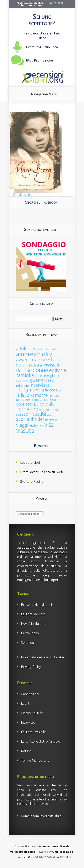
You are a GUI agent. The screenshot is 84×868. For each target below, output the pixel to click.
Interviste (28, 722)
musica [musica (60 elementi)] (55, 395)
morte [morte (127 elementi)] (41, 395)
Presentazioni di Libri (36, 605)
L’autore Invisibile (33, 732)
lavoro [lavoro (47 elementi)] (50, 390)
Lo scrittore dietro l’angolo (41, 741)
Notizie (26, 751)
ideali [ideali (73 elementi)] (49, 380)
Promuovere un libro (30, 3)
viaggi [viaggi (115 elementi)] (22, 425)
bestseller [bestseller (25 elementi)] (36, 365)
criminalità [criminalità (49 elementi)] (51, 365)
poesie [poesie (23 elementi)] (39, 400)
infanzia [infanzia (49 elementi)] (22, 385)
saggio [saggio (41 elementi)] (44, 410)
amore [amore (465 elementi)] (25, 354)
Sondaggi (28, 643)
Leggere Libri (30, 462)
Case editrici (30, 694)
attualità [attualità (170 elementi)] (43, 354)
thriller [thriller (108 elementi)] (37, 419)
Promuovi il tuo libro (42, 47)
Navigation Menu (44, 94)
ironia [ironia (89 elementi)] (39, 390)
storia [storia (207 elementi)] (23, 419)
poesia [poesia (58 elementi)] (28, 399)
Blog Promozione (40, 60)
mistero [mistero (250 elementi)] (25, 395)
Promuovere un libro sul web (42, 472)
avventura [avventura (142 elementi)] (27, 360)
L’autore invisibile (33, 614)
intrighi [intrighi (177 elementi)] (24, 390)
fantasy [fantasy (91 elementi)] (42, 375)
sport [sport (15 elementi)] (50, 415)
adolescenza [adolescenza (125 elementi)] (29, 348)
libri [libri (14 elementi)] (58, 391)
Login (20, 5)
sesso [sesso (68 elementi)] (55, 410)
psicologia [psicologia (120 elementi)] (44, 404)
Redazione (35, 5)
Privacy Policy (31, 667)
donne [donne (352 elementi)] (40, 370)
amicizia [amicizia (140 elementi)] (50, 348)
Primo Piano (30, 633)
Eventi (26, 703)
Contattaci (56, 3)
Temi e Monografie (35, 760)
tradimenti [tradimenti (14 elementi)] (51, 420)
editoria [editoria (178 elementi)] (58, 370)
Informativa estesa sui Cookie (43, 657)
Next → (32, 195)
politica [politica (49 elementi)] (50, 399)
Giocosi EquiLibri (33, 713)
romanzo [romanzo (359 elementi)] (27, 409)
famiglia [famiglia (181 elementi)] (25, 375)
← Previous (17, 195)
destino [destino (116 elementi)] (24, 370)
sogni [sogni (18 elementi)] (20, 415)
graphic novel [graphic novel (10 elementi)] (23, 381)
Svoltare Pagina (32, 481)
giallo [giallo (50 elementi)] (54, 376)
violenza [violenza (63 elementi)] (36, 425)
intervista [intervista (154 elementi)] (40, 385)
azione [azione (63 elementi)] (44, 360)
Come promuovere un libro (41, 816)
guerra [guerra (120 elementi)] (37, 380)
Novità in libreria (33, 624)
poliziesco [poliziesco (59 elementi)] (25, 404)
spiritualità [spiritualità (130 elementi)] (35, 414)
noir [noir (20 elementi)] (19, 400)
